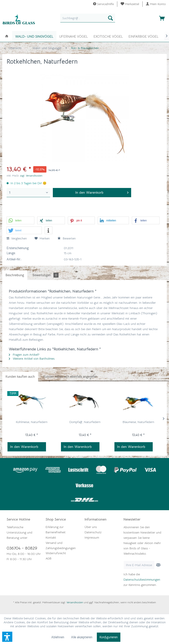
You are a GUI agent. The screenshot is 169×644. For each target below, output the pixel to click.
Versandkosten (75, 602)
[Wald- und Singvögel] (34, 36)
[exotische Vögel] (108, 36)
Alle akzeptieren (82, 637)
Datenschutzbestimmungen (142, 580)
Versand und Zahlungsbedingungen (61, 545)
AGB (49, 558)
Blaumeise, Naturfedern (138, 422)
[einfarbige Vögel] (143, 36)
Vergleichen (17, 238)
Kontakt (51, 537)
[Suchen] (110, 18)
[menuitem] (130, 4)
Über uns (91, 527)
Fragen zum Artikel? (24, 355)
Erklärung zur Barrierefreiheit (56, 530)
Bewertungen (46, 275)
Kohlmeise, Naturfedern (32, 422)
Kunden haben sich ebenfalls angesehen (70, 377)
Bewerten (67, 238)
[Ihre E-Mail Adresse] (139, 565)
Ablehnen (58, 637)
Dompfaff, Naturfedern (85, 422)
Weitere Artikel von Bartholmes (32, 359)
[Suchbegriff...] (88, 18)
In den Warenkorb (24, 447)
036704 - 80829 (22, 548)
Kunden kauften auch (20, 377)
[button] (20, 221)
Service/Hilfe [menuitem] (103, 4)
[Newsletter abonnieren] (158, 565)
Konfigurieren (109, 637)
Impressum (92, 537)
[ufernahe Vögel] (73, 36)
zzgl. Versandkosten (31, 176)
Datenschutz (93, 532)
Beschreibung (15, 275)
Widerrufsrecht (56, 553)
